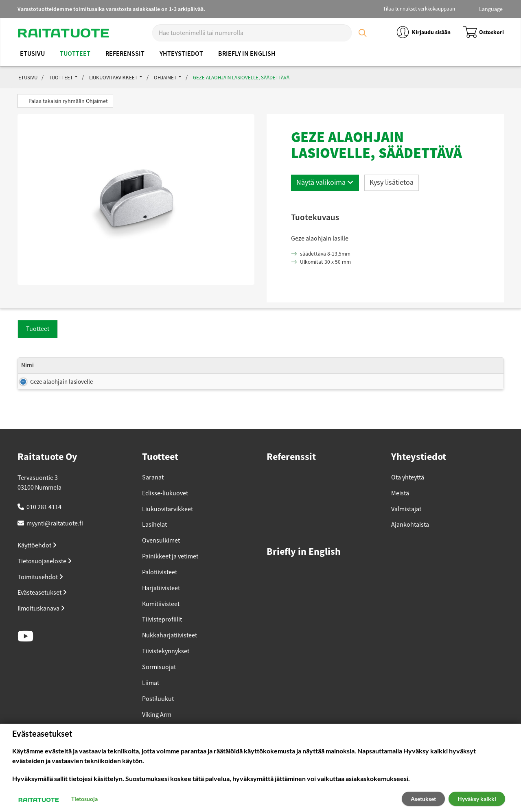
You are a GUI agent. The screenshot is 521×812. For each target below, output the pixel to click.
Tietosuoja (84, 799)
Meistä (400, 507)
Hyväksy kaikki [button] (477, 799)
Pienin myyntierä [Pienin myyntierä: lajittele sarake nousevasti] (280, 374)
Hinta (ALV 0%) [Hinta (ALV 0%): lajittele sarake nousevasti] (332, 369)
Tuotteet (75, 54)
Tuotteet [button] (61, 78)
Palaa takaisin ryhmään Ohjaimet (65, 101)
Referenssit (125, 54)
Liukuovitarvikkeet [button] (113, 78)
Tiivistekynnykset (166, 665)
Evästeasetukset (42, 606)
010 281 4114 (44, 521)
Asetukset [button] (423, 799)
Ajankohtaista (410, 538)
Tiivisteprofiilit (162, 633)
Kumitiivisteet (161, 618)
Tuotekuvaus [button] (315, 217)
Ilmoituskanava (41, 622)
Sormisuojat (159, 681)
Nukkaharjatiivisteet (170, 649)
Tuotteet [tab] (38, 329)
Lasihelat (154, 538)
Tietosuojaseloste (45, 575)
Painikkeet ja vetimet (170, 570)
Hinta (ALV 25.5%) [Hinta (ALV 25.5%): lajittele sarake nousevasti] (375, 369)
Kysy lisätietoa (392, 182)
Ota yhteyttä (408, 491)
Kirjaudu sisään (423, 32)
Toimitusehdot (40, 591)
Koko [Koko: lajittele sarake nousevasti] (113, 374)
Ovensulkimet (161, 554)
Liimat (151, 697)
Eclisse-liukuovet (165, 507)
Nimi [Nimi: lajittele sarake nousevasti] (27, 374)
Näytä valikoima (325, 182)
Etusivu (32, 54)
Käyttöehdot (37, 559)
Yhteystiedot (181, 54)
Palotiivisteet (160, 586)
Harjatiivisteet (161, 602)
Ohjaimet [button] (165, 78)
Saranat (153, 491)
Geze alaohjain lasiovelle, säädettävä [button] (241, 78)
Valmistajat (406, 523)
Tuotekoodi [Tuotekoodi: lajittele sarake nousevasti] (417, 374)
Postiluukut (158, 713)
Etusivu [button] (28, 78)
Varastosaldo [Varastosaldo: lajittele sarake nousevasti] (221, 374)
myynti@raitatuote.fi (55, 537)
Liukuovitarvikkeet (167, 523)
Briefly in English (247, 54)
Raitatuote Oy (47, 471)
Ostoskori (483, 32)
